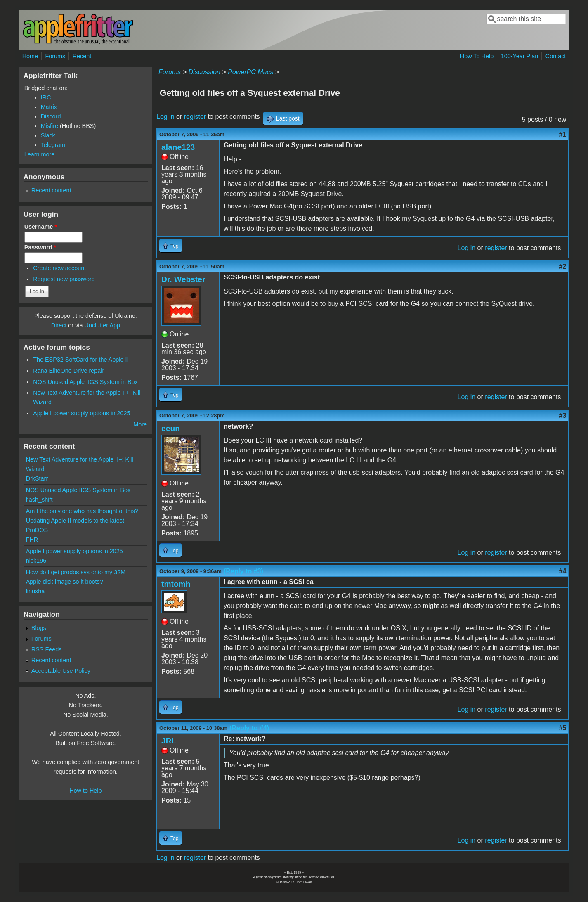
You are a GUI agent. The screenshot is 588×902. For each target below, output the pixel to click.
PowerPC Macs (250, 72)
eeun (171, 428)
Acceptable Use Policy (61, 671)
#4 (563, 571)
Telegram (53, 145)
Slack (48, 135)
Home (30, 56)
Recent (82, 56)
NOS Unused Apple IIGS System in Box (85, 382)
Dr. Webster (183, 279)
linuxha (35, 591)
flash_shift (39, 500)
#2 (563, 266)
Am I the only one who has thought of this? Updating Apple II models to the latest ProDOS (82, 521)
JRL (169, 741)
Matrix (49, 107)
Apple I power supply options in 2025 (81, 413)
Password (40, 247)
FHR (32, 540)
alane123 (178, 147)
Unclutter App (102, 325)
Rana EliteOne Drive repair (68, 371)
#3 (563, 415)
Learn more (40, 154)
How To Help (477, 56)
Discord (51, 116)
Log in (165, 117)
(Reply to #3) (243, 571)
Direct (59, 325)
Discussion (204, 72)
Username (41, 227)
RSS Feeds (47, 649)
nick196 (36, 561)
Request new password (64, 279)
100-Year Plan (520, 56)
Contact (556, 56)
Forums (55, 56)
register (195, 117)
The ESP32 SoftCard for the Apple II (81, 360)
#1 (563, 134)
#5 (563, 728)
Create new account (59, 268)
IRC (46, 97)
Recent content (51, 190)
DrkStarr (37, 478)
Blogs (39, 628)
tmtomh (176, 584)
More (140, 424)
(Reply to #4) (249, 728)
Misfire (50, 126)
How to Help (85, 791)
